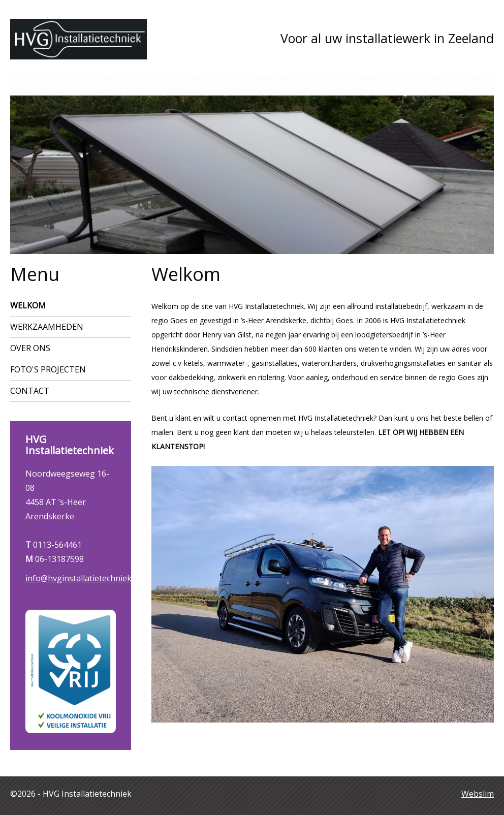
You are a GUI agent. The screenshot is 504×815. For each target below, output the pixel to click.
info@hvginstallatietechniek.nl (83, 578)
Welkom (28, 305)
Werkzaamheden (47, 327)
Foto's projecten (48, 369)
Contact (30, 391)
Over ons (30, 348)
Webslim (478, 794)
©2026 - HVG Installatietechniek (71, 794)
